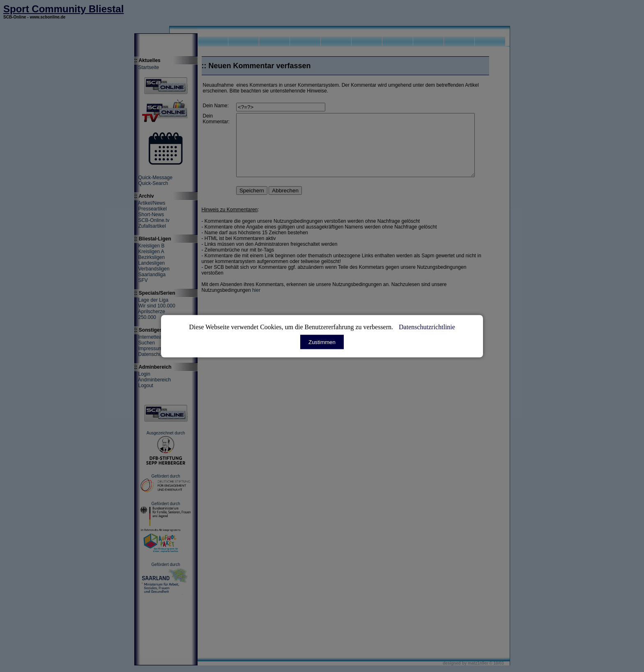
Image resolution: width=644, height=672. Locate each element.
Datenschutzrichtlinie (427, 327)
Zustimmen (322, 342)
